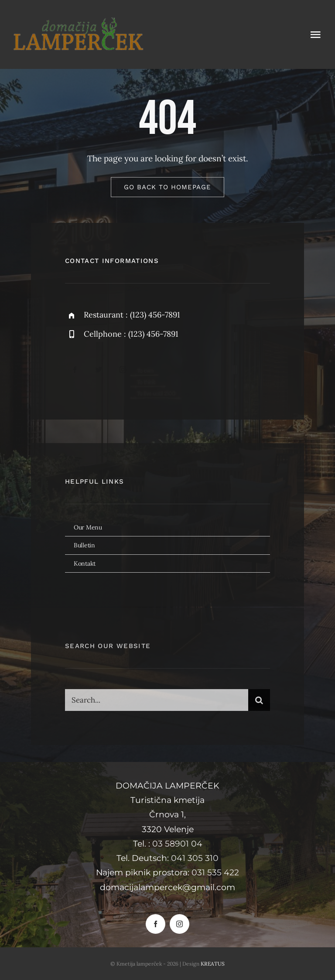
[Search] (259, 703)
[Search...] (157, 703)
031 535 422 (215, 872)
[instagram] (123, 370)
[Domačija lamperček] (79, 21)
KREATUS (213, 964)
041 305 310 (195, 858)
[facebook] (75, 370)
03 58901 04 (177, 844)
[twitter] (99, 370)
